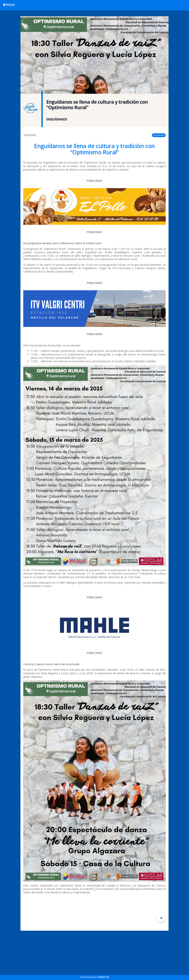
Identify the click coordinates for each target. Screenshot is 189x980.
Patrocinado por (94, 977)
